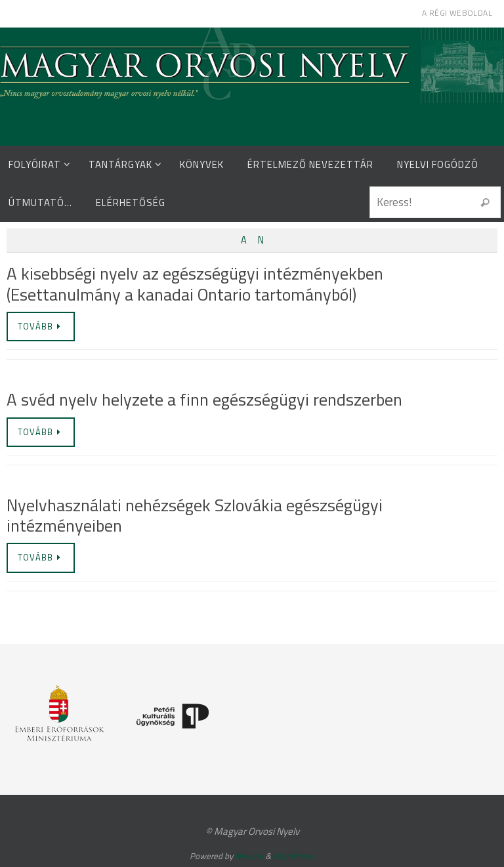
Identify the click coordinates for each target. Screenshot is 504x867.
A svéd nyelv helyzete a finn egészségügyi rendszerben (204, 399)
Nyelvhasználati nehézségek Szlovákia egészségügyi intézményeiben (195, 515)
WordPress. (294, 856)
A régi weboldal (457, 13)
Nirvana (249, 856)
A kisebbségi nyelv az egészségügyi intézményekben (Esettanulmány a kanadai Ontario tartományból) (195, 284)
